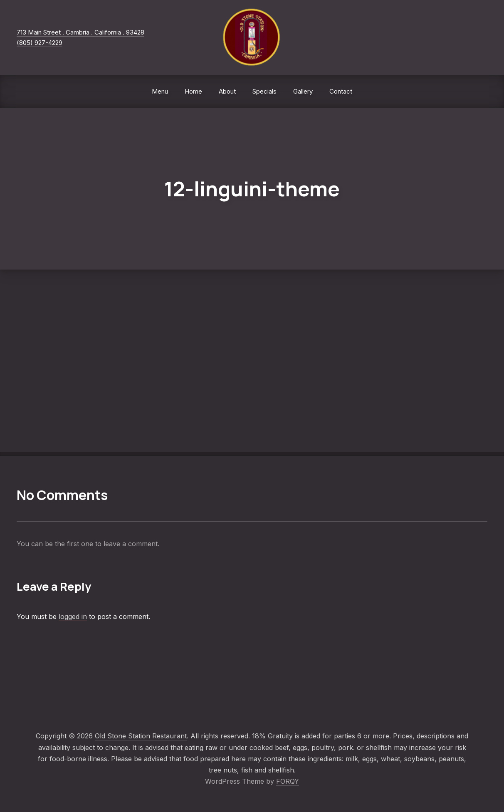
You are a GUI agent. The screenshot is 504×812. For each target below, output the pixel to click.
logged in (73, 616)
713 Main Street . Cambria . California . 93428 (80, 32)
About (227, 91)
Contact (341, 91)
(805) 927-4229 (40, 43)
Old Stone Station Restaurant (141, 736)
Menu (160, 91)
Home (193, 91)
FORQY (288, 781)
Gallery (303, 91)
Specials (264, 91)
